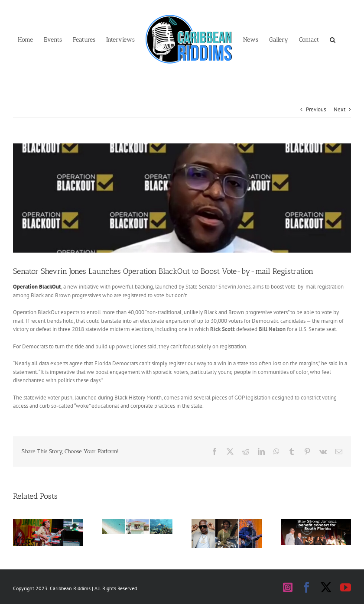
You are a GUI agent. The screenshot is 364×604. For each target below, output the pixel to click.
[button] (333, 39)
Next (340, 109)
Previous (316, 109)
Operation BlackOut (37, 287)
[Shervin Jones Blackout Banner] (182, 198)
